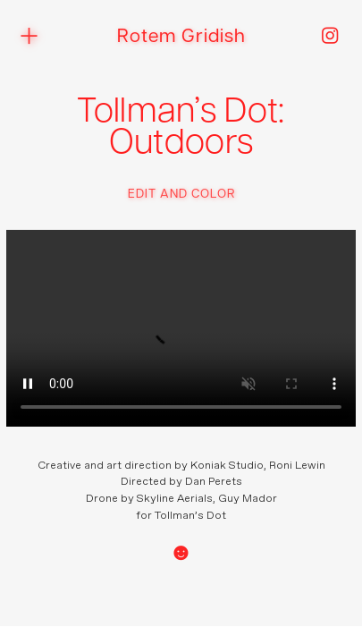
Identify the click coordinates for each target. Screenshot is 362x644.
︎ (330, 37)
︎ (29, 36)
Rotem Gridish (181, 37)
